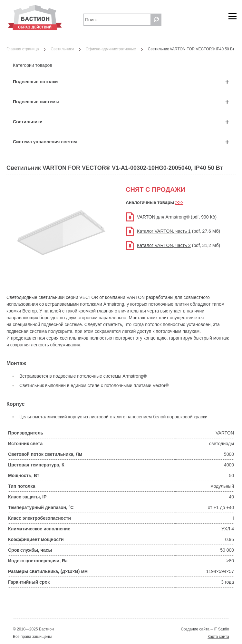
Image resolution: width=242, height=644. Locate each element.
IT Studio (221, 629)
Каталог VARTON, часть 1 (164, 231)
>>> (179, 202)
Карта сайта (218, 637)
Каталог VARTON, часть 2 (164, 245)
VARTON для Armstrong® (163, 217)
